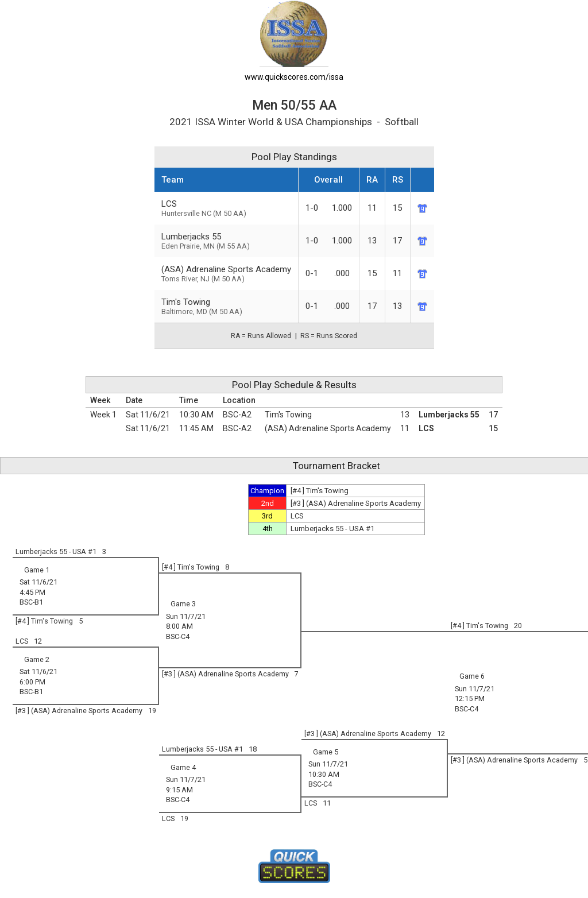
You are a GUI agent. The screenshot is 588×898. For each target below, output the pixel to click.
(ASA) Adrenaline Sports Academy (226, 274)
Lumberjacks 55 (449, 415)
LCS (426, 428)
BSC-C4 (178, 636)
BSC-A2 (237, 415)
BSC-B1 (31, 602)
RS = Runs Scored (329, 336)
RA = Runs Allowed (261, 336)
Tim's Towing (288, 415)
